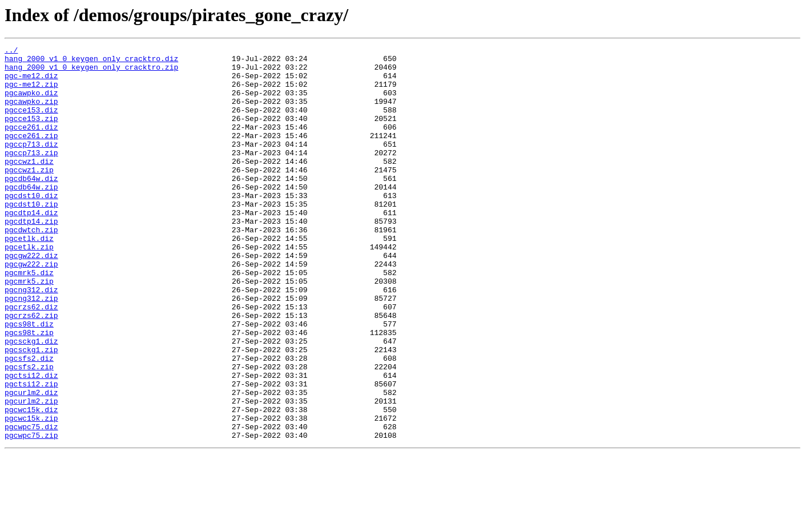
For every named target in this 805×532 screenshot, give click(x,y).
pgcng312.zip (31, 349)
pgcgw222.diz (31, 298)
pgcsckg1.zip (31, 411)
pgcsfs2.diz (29, 421)
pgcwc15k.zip (31, 493)
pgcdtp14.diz (31, 247)
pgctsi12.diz (31, 442)
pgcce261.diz (31, 144)
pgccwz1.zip (29, 195)
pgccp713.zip (31, 175)
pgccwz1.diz (29, 185)
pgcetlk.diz (29, 277)
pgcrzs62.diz (31, 360)
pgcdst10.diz (31, 226)
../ (11, 51)
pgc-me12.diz (31, 82)
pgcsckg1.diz (31, 401)
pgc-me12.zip (31, 92)
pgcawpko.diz (31, 103)
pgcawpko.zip (31, 113)
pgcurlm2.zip (31, 473)
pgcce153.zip (31, 134)
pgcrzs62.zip (31, 370)
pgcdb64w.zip (31, 216)
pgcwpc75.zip (31, 514)
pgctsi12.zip (31, 452)
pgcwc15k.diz (31, 483)
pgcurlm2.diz (31, 462)
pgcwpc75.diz (31, 503)
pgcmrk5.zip (29, 329)
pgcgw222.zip (31, 308)
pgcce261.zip (31, 154)
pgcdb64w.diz (31, 205)
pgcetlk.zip (29, 288)
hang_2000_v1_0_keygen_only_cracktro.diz (91, 62)
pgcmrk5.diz (29, 319)
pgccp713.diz (31, 164)
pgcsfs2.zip (29, 432)
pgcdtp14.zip (31, 257)
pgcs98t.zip (29, 390)
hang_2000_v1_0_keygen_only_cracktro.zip (91, 72)
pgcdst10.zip (31, 236)
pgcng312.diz (31, 339)
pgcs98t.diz (29, 380)
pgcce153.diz (31, 123)
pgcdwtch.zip (31, 267)
